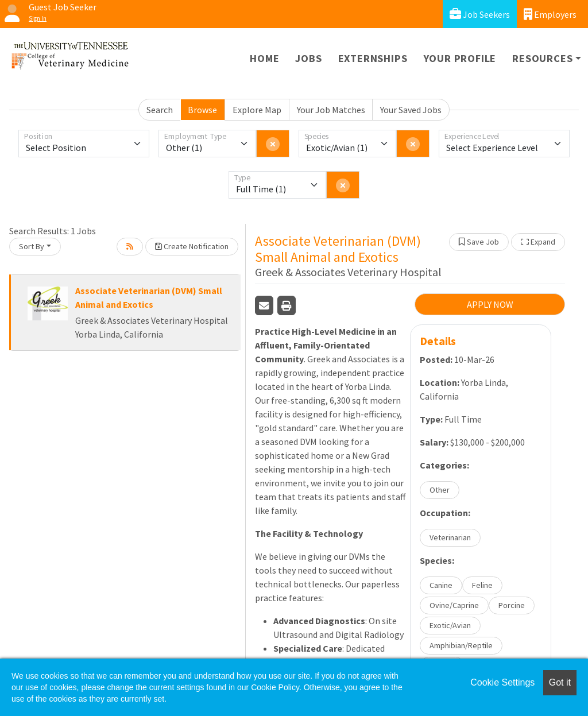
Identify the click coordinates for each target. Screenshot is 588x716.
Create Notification (192, 246)
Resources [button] (542, 58)
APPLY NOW (490, 304)
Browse (202, 110)
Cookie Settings (502, 682)
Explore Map (257, 110)
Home (264, 58)
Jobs (308, 58)
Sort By (32, 246)
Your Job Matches (331, 110)
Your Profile (460, 58)
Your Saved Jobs (411, 110)
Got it (560, 682)
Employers (550, 14)
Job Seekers (480, 14)
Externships (373, 58)
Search (160, 110)
